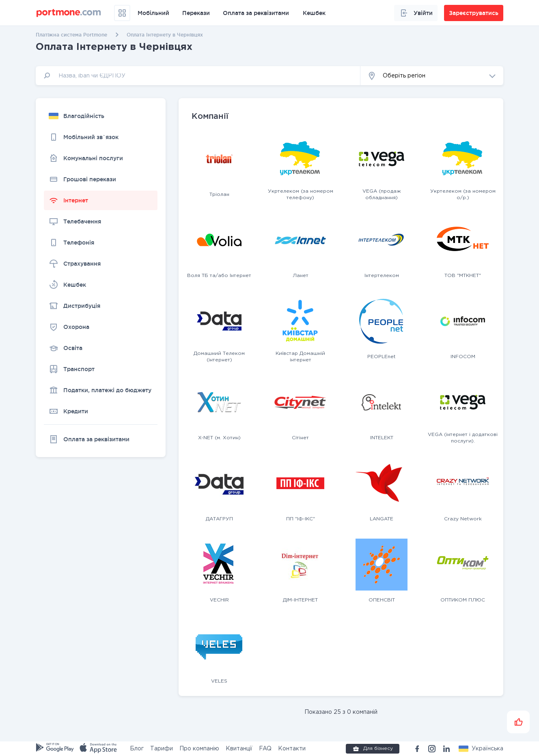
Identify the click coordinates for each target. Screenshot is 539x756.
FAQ (265, 749)
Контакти (292, 749)
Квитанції (239, 749)
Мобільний (153, 13)
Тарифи (162, 749)
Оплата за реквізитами (256, 13)
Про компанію (199, 749)
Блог (137, 749)
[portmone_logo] (69, 13)
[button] (432, 76)
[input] (198, 76)
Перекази (196, 13)
